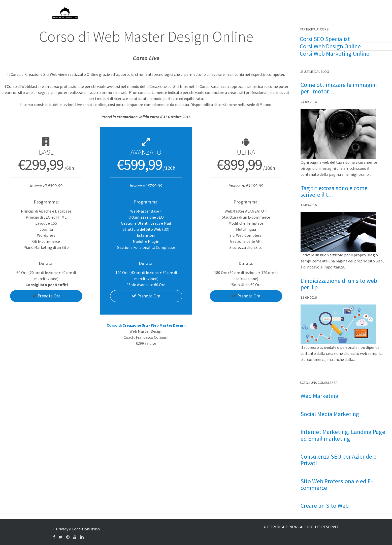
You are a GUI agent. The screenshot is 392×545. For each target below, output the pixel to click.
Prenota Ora (46, 296)
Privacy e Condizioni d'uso (78, 529)
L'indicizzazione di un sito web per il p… (339, 284)
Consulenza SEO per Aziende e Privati (338, 460)
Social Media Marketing (330, 414)
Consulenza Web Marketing (241, 13)
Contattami (318, 13)
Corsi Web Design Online (330, 46)
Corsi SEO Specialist (325, 39)
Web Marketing (320, 396)
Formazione (286, 13)
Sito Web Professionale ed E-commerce (337, 485)
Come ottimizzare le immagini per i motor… (339, 88)
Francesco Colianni (175, 13)
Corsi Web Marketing (326, 54)
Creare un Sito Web (325, 506)
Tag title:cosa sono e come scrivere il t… (334, 192)
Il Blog (204, 13)
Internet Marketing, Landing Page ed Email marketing (343, 435)
